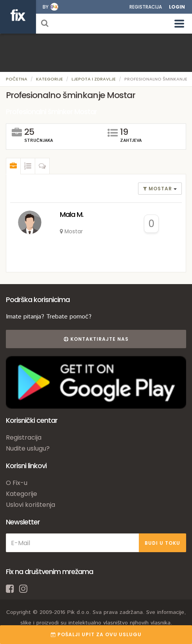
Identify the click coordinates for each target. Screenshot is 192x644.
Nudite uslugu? (28, 448)
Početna (17, 79)
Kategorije (49, 79)
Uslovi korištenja (31, 505)
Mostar (158, 189)
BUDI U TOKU (162, 543)
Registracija (146, 7)
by (46, 7)
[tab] (13, 166)
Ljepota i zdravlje (94, 79)
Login (177, 7)
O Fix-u (17, 483)
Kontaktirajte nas (96, 339)
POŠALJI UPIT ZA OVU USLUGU (96, 634)
